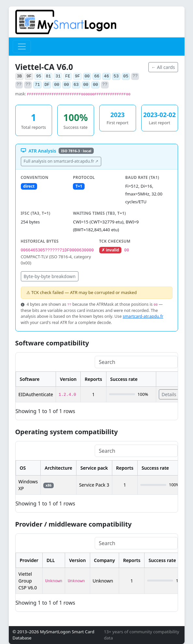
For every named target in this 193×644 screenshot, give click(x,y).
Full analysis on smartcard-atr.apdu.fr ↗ (61, 161)
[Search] (136, 362)
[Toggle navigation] (22, 47)
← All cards (163, 67)
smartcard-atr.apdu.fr (143, 316)
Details (169, 394)
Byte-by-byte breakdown (50, 276)
